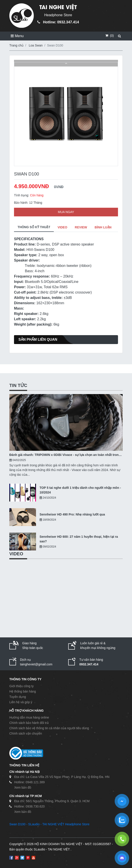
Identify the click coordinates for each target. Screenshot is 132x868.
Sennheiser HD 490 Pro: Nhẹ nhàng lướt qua (72, 514)
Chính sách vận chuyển (26, 733)
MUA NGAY (66, 212)
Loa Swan (36, 45)
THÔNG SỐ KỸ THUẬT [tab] (34, 227)
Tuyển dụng (18, 697)
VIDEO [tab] (62, 227)
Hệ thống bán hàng (23, 691)
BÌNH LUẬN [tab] (103, 227)
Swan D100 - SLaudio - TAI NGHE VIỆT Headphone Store (49, 824)
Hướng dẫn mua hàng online (29, 717)
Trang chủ (16, 45)
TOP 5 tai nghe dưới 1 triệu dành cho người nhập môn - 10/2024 (80, 490)
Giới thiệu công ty (22, 686)
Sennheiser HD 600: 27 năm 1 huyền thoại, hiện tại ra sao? (79, 539)
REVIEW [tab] (81, 227)
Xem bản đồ (23, 787)
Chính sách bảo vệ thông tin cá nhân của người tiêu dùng (49, 728)
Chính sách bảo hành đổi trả (29, 723)
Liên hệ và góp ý (21, 702)
